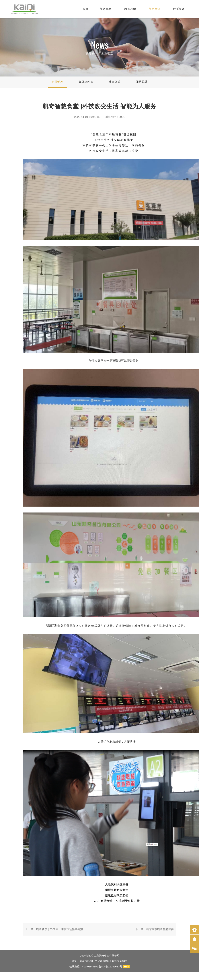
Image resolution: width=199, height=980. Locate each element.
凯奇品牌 (130, 9)
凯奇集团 (106, 9)
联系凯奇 (179, 9)
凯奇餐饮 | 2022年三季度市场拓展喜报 (60, 929)
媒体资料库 (86, 82)
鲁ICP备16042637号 (110, 967)
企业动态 (107, 53)
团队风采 (142, 82)
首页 (85, 9)
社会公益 (114, 82)
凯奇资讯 (155, 9)
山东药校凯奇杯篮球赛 (160, 929)
